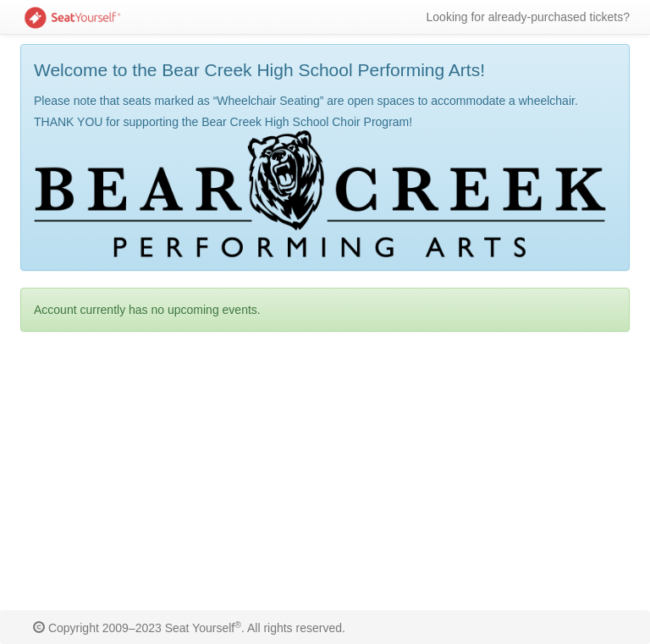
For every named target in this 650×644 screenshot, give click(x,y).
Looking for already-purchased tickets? (528, 17)
